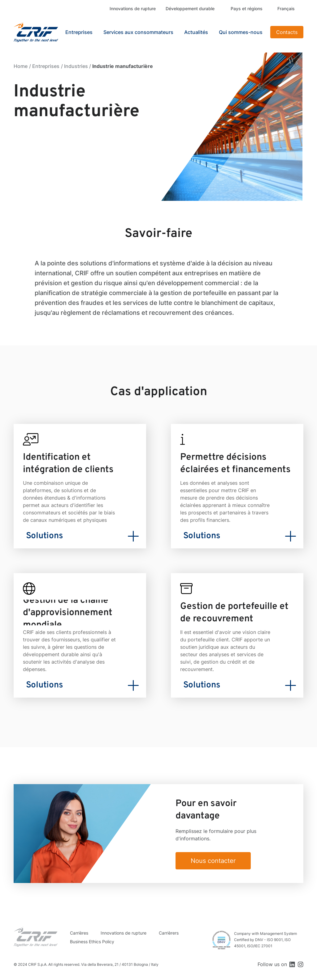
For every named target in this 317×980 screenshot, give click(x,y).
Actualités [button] (196, 32)
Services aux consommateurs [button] (138, 32)
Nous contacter (213, 861)
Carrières (79, 933)
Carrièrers (169, 933)
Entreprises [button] (79, 32)
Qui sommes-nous (241, 32)
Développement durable (190, 8)
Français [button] (286, 8)
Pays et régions (247, 8)
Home (21, 66)
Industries (76, 66)
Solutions (45, 536)
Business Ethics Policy (92, 942)
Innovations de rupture (133, 8)
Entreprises (46, 66)
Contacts (287, 32)
